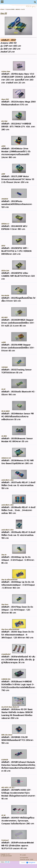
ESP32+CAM (5, 271)
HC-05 (3, 389)
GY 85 (3, 815)
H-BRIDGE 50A (6, 679)
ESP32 (3, 246)
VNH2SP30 (5, 199)
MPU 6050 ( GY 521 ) (8, 787)
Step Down (5, 604)
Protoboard (5, 840)
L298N (3, 146)
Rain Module (5, 295)
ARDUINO (18, 9)
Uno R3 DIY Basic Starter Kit (10, 707)
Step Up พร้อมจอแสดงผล (9, 579)
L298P (3, 174)
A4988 (3, 342)
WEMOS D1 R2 (6, 458)
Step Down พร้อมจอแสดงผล (10, 629)
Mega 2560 (5, 99)
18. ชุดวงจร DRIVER (10, 9)
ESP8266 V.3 (5, 224)
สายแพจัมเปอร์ (6, 654)
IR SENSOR (5, 760)
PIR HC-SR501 (6, 411)
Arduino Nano (6, 71)
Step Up (4, 555)
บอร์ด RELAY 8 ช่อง (7, 530)
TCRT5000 (4, 367)
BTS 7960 (4, 121)
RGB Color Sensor (7, 735)
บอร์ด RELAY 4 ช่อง (7, 505)
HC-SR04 (4, 436)
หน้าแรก (2, 9)
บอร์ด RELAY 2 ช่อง (7, 480)
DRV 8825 (4, 317)
